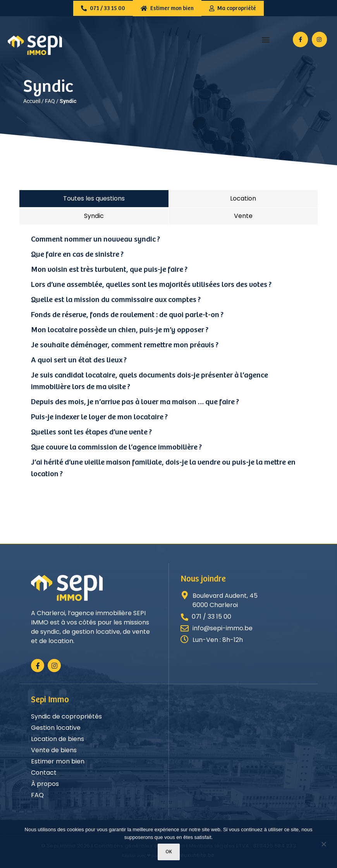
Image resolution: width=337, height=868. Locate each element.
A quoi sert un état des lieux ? (79, 360)
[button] (266, 40)
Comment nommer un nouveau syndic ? (95, 239)
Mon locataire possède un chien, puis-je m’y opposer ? (120, 330)
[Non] (323, 845)
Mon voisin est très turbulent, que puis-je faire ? (109, 270)
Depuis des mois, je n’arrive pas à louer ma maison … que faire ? (135, 402)
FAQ (50, 101)
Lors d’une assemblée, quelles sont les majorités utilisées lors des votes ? (151, 285)
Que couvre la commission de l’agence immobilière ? (116, 447)
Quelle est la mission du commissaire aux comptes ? (116, 300)
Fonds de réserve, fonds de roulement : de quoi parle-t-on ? (127, 315)
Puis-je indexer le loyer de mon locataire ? (99, 417)
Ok (169, 852)
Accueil (32, 101)
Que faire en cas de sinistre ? (77, 255)
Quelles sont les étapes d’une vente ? (91, 432)
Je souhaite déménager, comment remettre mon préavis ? (125, 345)
